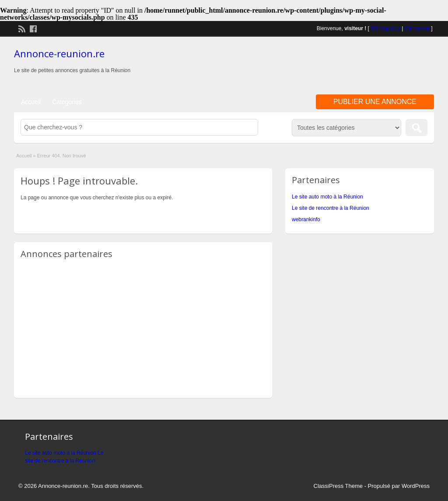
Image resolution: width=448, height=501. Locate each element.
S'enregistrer (385, 28)
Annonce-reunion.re (59, 53)
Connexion (417, 28)
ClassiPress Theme (338, 486)
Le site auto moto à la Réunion (327, 197)
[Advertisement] (332, 65)
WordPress (416, 486)
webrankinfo (306, 219)
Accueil (31, 102)
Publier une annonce (375, 102)
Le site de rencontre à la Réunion (331, 208)
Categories (67, 102)
